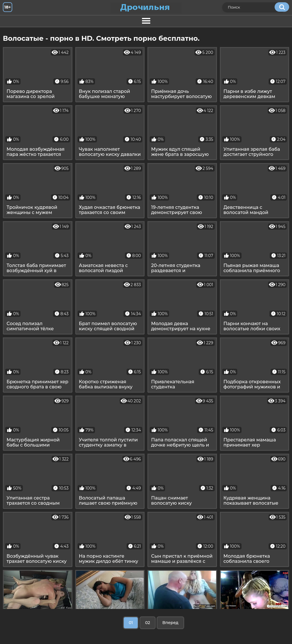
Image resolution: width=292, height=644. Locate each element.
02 (148, 623)
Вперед (170, 623)
